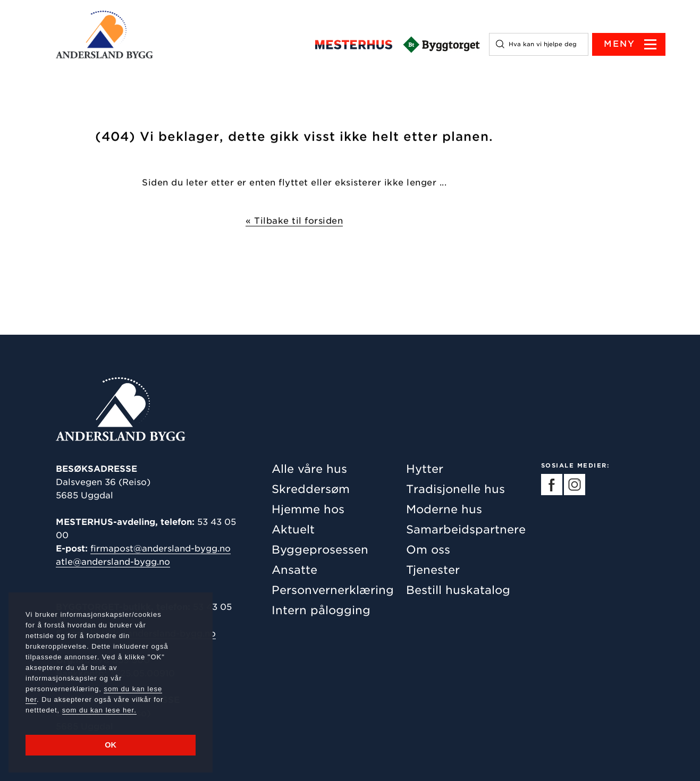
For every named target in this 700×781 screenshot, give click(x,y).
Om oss (428, 550)
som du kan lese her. (99, 710)
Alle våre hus (309, 469)
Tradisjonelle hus (456, 489)
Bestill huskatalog (458, 590)
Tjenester (433, 570)
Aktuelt (293, 529)
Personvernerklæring (333, 590)
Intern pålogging (321, 610)
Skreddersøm (311, 489)
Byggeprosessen (320, 550)
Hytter (425, 469)
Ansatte (294, 570)
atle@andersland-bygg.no (113, 562)
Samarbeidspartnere (466, 529)
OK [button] (111, 745)
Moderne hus (444, 509)
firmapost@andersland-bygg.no (161, 549)
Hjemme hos (308, 509)
